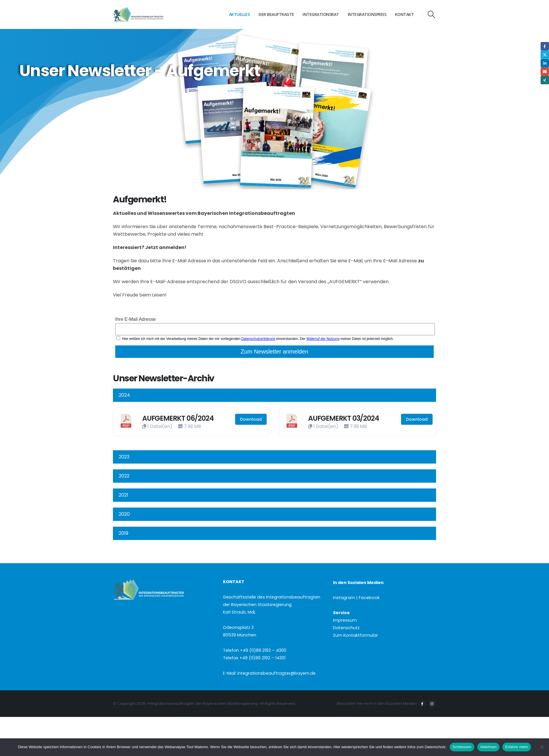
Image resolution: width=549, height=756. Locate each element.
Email (545, 72)
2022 (124, 476)
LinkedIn (545, 63)
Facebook (422, 704)
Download (251, 419)
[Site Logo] (149, 14)
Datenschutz (346, 628)
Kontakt (405, 14)
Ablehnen (488, 747)
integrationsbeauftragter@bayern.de (277, 673)
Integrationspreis (367, 14)
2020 (124, 514)
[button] (432, 14)
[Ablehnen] (542, 747)
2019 (123, 533)
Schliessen (462, 747)
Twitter (545, 55)
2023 (124, 457)
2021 (123, 495)
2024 (124, 395)
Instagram (432, 704)
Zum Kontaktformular (355, 635)
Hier (337, 747)
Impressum (345, 620)
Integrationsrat (321, 14)
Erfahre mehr (517, 747)
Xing (545, 80)
